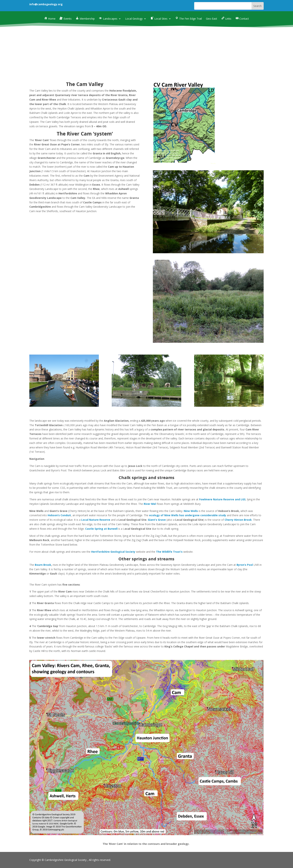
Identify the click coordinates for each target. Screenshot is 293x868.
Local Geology (134, 19)
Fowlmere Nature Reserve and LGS (222, 499)
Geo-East (212, 19)
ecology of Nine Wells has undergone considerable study (188, 515)
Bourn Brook (43, 565)
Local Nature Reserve (96, 520)
